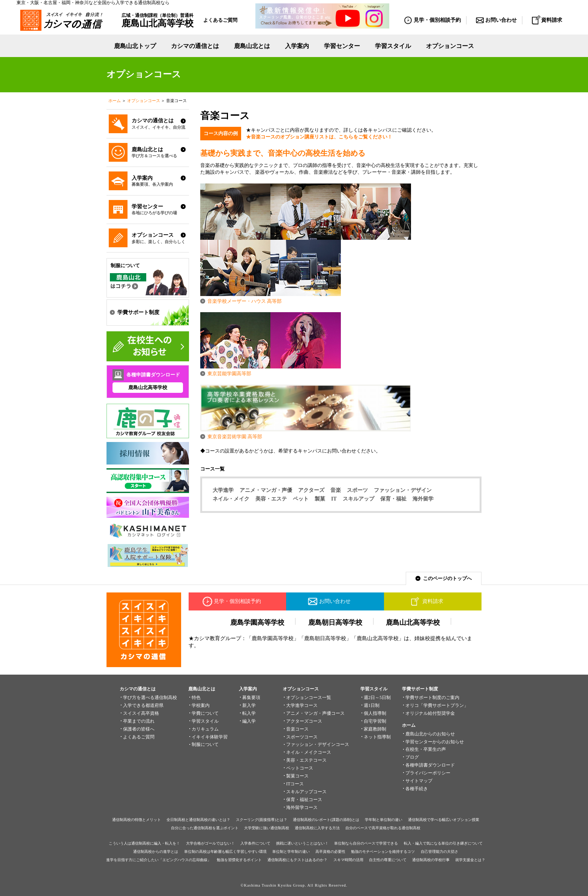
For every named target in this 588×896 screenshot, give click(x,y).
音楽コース (297, 729)
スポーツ (357, 490)
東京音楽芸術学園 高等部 (235, 437)
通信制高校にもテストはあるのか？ (297, 860)
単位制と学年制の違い (291, 852)
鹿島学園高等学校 (257, 622)
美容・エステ (271, 499)
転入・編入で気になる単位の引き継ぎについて (443, 843)
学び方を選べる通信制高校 (150, 698)
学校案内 (201, 705)
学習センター (342, 46)
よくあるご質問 (220, 20)
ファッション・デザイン (403, 490)
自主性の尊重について (388, 860)
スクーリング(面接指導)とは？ (262, 820)
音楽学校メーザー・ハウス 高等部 (244, 301)
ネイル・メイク (231, 499)
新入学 (249, 705)
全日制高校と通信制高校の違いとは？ (198, 820)
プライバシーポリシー (428, 773)
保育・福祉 (393, 499)
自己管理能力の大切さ (439, 852)
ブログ (412, 757)
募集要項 (251, 698)
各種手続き (417, 789)
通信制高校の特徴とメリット (136, 820)
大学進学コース (302, 705)
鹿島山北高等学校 (148, 387)
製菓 (320, 499)
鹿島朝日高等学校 (335, 622)
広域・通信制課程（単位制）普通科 (157, 20)
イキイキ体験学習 (210, 737)
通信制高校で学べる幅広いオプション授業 (444, 820)
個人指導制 (375, 713)
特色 (196, 698)
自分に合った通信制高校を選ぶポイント (205, 828)
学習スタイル (393, 46)
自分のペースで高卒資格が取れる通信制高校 (383, 828)
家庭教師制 (375, 729)
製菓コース (297, 776)
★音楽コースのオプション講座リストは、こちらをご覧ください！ (319, 137)
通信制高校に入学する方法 (317, 828)
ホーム (115, 101)
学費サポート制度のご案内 (432, 698)
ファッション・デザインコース (318, 744)
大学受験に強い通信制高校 (267, 828)
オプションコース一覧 (309, 698)
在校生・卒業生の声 (426, 749)
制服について (205, 744)
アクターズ (311, 490)
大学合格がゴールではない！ (210, 843)
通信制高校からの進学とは (156, 852)
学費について (205, 713)
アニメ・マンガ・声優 (266, 490)
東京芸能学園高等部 (229, 374)
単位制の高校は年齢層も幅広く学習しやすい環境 (225, 852)
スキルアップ (358, 499)
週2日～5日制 (377, 698)
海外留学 (423, 499)
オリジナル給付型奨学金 (430, 713)
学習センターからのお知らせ (435, 742)
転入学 (249, 713)
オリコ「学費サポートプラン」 (437, 705)
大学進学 (223, 490)
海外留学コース (302, 807)
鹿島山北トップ (135, 46)
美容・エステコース (306, 760)
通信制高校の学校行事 (431, 860)
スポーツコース (302, 737)
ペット (301, 499)
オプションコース (144, 101)
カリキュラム (205, 729)
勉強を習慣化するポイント (239, 860)
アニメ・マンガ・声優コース (315, 713)
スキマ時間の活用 (348, 860)
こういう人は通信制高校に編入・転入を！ (144, 843)
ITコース (295, 784)
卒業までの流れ (139, 721)
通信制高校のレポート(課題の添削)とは (326, 820)
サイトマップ (419, 781)
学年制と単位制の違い (384, 820)
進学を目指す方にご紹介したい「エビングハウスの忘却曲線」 (159, 860)
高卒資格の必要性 (330, 852)
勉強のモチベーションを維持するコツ (383, 852)
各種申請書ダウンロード (430, 765)
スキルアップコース (306, 792)
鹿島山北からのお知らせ (430, 734)
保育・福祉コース (304, 800)
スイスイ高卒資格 (141, 713)
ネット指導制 (377, 737)
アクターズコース (304, 721)
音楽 (336, 490)
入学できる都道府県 (143, 705)
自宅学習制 (375, 721)
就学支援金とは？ (470, 860)
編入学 (249, 721)
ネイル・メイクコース (309, 752)
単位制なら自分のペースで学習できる (366, 843)
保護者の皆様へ (139, 729)
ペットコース (300, 768)
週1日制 (372, 705)
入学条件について (255, 843)
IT (334, 499)
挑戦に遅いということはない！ (302, 843)
